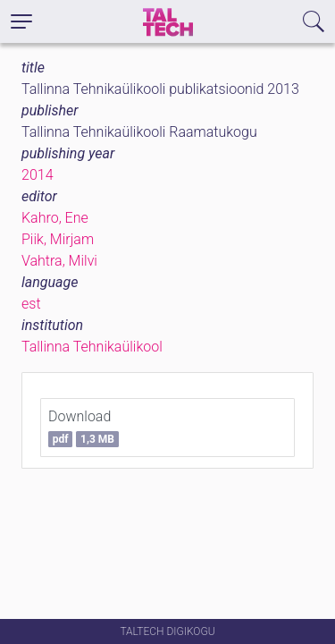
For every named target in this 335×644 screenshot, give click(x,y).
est (31, 304)
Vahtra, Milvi (59, 261)
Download (84, 428)
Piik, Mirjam (58, 239)
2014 (38, 175)
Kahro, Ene (55, 218)
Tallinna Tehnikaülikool (92, 347)
